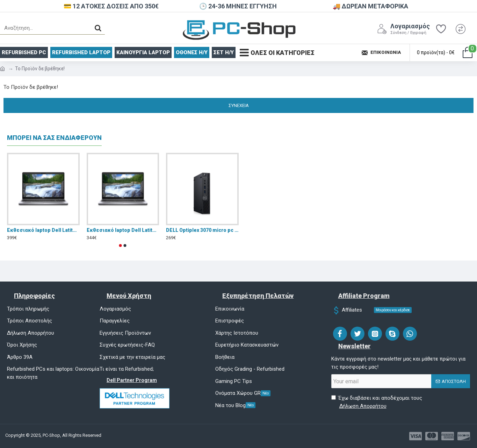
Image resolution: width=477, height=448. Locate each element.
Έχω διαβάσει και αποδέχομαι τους (377, 402)
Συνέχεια (239, 105)
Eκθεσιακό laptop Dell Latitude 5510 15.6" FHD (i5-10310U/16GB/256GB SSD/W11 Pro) (43, 230)
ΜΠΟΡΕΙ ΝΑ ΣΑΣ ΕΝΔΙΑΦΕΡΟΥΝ (54, 138)
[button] (121, 246)
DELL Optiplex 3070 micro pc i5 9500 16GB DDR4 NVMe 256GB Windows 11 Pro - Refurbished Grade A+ (202, 230)
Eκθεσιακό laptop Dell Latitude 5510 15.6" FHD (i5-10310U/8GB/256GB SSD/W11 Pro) (123, 230)
